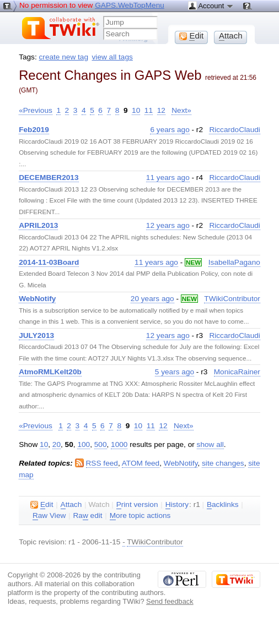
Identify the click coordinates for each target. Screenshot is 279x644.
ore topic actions (140, 516)
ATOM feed (141, 463)
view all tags (112, 57)
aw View (49, 516)
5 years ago (175, 372)
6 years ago (170, 130)
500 (101, 444)
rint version (137, 505)
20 (57, 444)
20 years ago (152, 299)
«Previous (36, 110)
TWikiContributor (232, 299)
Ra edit (87, 516)
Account (211, 6)
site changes (223, 463)
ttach (71, 505)
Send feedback (170, 601)
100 (84, 444)
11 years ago (168, 178)
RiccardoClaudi (235, 130)
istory (177, 505)
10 (136, 110)
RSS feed (102, 463)
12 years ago (168, 225)
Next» (181, 110)
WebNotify (181, 463)
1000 (119, 444)
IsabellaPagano (234, 262)
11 (149, 110)
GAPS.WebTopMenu (130, 5)
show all (210, 444)
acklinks (223, 505)
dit (42, 505)
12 (161, 110)
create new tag (64, 57)
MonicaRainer (237, 372)
